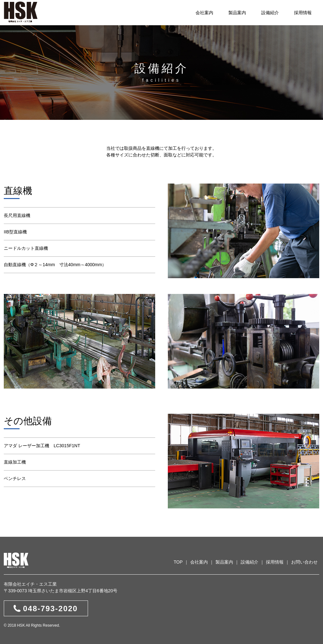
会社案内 (204, 13)
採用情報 (303, 13)
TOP (178, 562)
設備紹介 (270, 13)
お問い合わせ (304, 562)
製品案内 (237, 13)
